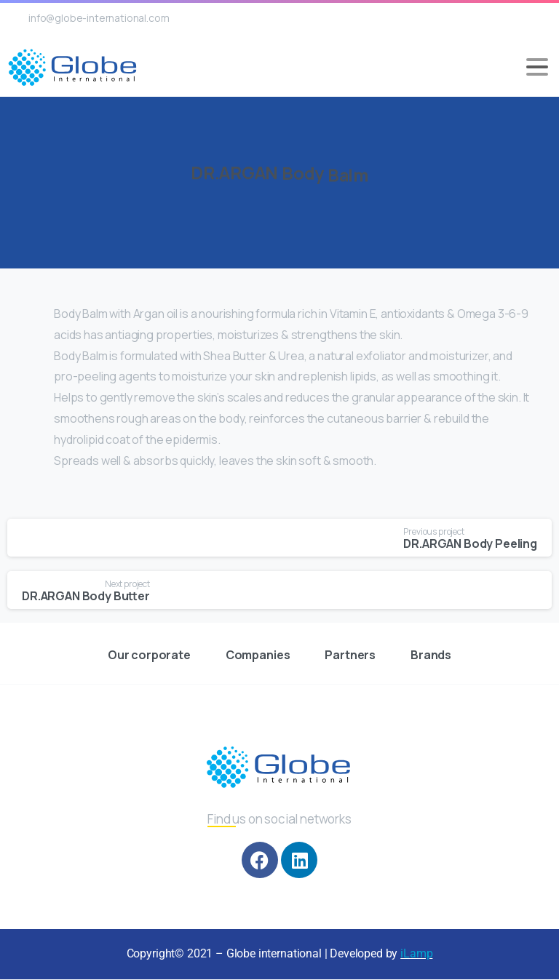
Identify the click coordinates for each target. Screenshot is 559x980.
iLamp (416, 953)
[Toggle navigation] (537, 67)
